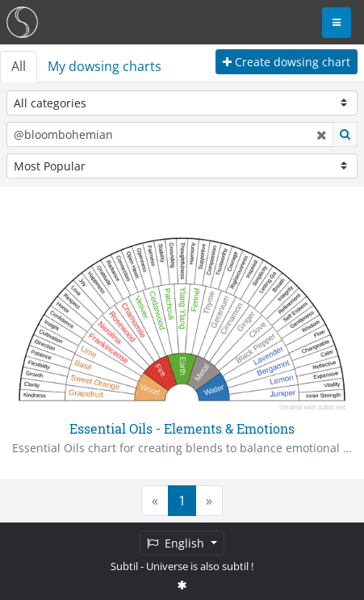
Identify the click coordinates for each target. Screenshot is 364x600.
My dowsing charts (105, 66)
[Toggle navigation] (337, 23)
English (177, 543)
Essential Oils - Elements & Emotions (182, 428)
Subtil (124, 566)
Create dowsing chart (287, 62)
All (19, 66)
